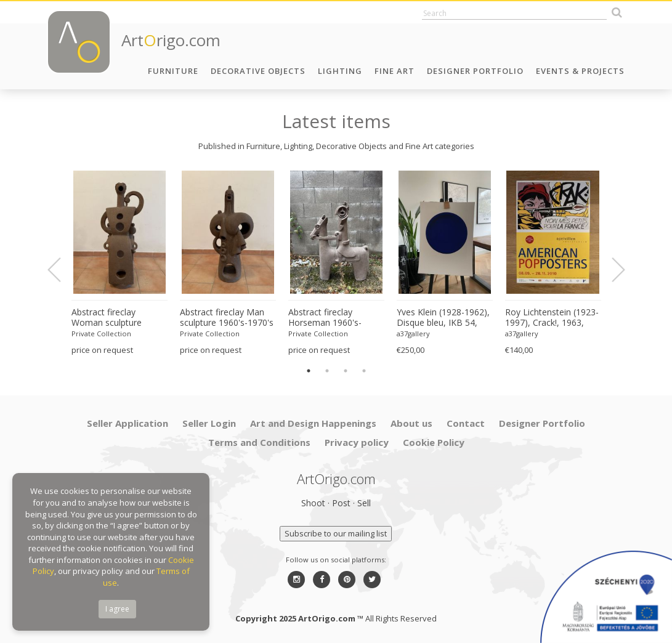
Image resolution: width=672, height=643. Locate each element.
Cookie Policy (434, 442)
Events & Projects (580, 71)
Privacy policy (357, 442)
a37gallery (413, 334)
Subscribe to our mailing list (336, 533)
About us (411, 423)
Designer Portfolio (475, 71)
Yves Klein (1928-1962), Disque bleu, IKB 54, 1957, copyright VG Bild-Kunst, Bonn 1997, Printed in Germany (444, 318)
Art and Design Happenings (313, 423)
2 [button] (327, 371)
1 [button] (309, 371)
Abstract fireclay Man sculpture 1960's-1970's (227, 317)
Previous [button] (62, 270)
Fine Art (395, 71)
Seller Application (128, 423)
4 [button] (364, 371)
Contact (466, 423)
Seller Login (209, 423)
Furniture (173, 71)
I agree (117, 609)
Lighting (340, 71)
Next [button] (611, 270)
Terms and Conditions (259, 442)
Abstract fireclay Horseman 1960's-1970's (325, 318)
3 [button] (346, 371)
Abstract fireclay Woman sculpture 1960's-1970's (107, 318)
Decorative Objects (258, 71)
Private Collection (101, 334)
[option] (119, 263)
